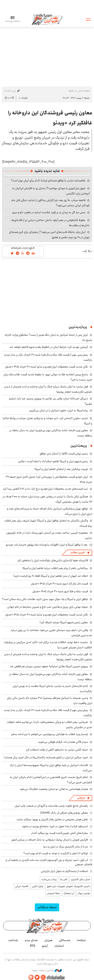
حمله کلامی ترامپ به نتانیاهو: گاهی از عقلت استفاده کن (57, 750)
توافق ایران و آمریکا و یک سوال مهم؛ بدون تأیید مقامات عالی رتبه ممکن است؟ (45, 599)
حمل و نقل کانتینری (81, 879)
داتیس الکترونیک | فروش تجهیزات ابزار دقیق (68, 886)
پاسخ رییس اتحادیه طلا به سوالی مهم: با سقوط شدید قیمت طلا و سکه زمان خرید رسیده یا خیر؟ (48, 377)
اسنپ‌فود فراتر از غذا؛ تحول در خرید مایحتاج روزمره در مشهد (55, 826)
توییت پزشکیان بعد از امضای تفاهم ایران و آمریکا (61, 469)
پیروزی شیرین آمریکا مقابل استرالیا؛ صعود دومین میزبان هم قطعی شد (49, 666)
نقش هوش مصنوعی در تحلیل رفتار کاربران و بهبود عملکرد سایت (52, 819)
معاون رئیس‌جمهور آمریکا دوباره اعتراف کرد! (64, 622)
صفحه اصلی (84, 91)
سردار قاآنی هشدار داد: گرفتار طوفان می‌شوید (63, 742)
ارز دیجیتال (69, 893)
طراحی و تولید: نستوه (47, 970)
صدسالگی (65, 940)
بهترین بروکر (84, 893)
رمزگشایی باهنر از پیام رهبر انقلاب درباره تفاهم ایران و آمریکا (55, 568)
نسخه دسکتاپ (47, 907)
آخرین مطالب (78, 553)
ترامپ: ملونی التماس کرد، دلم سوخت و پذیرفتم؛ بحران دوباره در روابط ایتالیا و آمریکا (47, 421)
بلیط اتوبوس (53, 893)
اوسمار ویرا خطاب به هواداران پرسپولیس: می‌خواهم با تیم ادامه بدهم (50, 734)
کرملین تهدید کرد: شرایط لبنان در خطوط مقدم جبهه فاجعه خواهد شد (49, 347)
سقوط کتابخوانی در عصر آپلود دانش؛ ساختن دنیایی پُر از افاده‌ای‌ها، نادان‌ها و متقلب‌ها (50, 223)
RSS (33, 946)
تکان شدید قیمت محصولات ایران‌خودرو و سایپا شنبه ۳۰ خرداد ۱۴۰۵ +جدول (46, 367)
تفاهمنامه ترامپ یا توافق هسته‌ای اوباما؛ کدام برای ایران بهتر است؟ (48, 181)
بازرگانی (81, 798)
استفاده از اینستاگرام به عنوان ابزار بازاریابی (64, 871)
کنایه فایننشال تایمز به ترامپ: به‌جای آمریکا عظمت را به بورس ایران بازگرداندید (52, 689)
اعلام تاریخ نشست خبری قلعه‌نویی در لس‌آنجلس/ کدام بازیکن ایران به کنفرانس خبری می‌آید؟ (51, 780)
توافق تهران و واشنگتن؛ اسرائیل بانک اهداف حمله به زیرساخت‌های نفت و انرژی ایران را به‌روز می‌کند (50, 511)
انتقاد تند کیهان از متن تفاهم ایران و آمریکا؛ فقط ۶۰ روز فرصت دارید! (51, 576)
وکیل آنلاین (37, 886)
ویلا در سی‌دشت (49, 879)
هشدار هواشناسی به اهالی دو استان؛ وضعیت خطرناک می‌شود (54, 789)
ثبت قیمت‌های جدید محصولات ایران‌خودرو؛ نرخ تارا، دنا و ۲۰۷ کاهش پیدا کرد (45, 489)
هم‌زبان (48, 940)
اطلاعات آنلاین (47, 19)
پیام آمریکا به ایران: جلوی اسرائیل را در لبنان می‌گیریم (59, 410)
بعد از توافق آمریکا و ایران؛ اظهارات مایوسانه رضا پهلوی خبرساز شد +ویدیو (47, 545)
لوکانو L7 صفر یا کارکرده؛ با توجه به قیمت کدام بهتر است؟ (56, 853)
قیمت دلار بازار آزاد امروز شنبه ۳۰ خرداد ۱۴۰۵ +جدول (59, 584)
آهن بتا (64, 879)
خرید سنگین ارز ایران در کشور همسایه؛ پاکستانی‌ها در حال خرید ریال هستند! (46, 757)
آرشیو (45, 946)
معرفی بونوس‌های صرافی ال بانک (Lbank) (64, 813)
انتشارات (59, 946)
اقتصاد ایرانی (22, 886)
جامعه (71, 91)
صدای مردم (31, 940)
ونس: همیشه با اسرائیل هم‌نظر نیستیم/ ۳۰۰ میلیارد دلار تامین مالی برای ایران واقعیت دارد (50, 701)
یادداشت (13, 940)
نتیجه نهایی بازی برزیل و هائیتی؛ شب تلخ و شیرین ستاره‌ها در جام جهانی (48, 607)
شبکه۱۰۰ (81, 940)
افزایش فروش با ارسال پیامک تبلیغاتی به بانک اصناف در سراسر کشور (50, 840)
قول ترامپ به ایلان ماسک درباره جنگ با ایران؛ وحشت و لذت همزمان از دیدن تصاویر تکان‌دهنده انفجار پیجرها (48, 657)
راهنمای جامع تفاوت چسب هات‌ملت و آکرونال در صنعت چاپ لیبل (51, 806)
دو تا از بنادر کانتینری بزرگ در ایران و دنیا (66, 847)
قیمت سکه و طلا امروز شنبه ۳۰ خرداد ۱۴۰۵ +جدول (60, 591)
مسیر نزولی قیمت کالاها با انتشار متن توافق (64, 454)
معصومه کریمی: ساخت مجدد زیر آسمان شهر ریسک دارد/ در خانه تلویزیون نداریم (49, 535)
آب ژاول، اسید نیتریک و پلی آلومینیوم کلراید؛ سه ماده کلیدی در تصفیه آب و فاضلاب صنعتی (49, 862)
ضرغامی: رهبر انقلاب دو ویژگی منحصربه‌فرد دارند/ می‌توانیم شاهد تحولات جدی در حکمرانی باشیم (50, 725)
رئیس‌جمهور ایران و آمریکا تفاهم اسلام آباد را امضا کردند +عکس (53, 461)
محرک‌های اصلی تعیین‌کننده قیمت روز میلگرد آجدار (60, 833)
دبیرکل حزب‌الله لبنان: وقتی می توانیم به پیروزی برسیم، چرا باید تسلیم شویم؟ (51, 401)
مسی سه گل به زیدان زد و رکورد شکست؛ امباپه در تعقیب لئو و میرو (49, 212)
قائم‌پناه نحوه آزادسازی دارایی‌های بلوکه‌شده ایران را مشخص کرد (53, 560)
